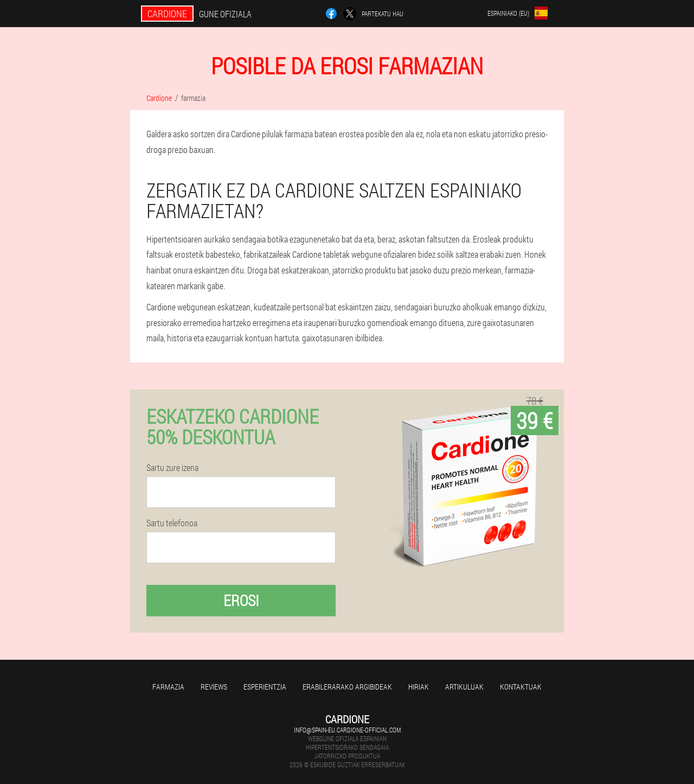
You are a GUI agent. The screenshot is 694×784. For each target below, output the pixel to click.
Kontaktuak (521, 687)
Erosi (241, 600)
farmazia (168, 687)
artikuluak (464, 687)
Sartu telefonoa (172, 523)
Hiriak (419, 687)
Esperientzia (265, 687)
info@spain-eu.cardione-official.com (347, 730)
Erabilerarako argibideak (347, 687)
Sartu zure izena (172, 468)
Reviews (214, 687)
